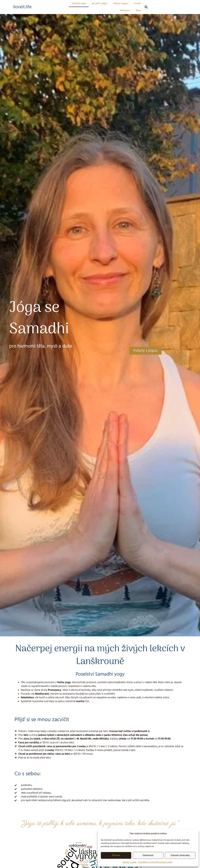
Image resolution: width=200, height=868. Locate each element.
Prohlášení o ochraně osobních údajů (155, 862)
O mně (137, 3)
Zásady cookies (130, 862)
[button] (146, 7)
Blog (138, 10)
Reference (125, 10)
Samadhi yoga (79, 3)
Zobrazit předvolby (180, 855)
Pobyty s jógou (121, 3)
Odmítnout (148, 855)
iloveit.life (23, 7)
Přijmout (116, 855)
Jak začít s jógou (99, 3)
